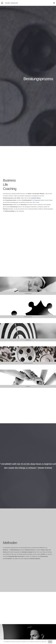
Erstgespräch (37, 200)
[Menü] (54, 3)
